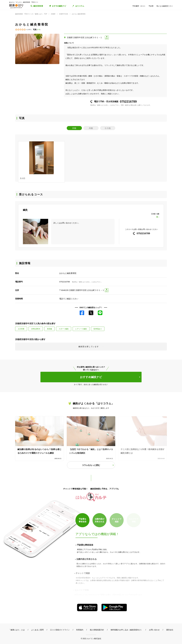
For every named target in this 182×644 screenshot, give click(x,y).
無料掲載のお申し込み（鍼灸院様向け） (127, 630)
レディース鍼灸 (81, 329)
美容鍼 (49, 329)
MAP (107, 38)
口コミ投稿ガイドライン (60, 630)
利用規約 (80, 630)
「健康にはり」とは (17, 630)
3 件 (39, 30)
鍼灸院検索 (38, 6)
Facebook (82, 313)
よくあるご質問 (37, 630)
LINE (100, 313)
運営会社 (170, 630)
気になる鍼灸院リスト (165, 6)
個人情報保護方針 (97, 630)
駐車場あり (98, 329)
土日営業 (21, 329)
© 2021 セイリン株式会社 (91, 638)
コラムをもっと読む (91, 465)
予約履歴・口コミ (139, 6)
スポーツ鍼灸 (64, 329)
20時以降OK (36, 329)
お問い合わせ (154, 630)
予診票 (151, 6)
